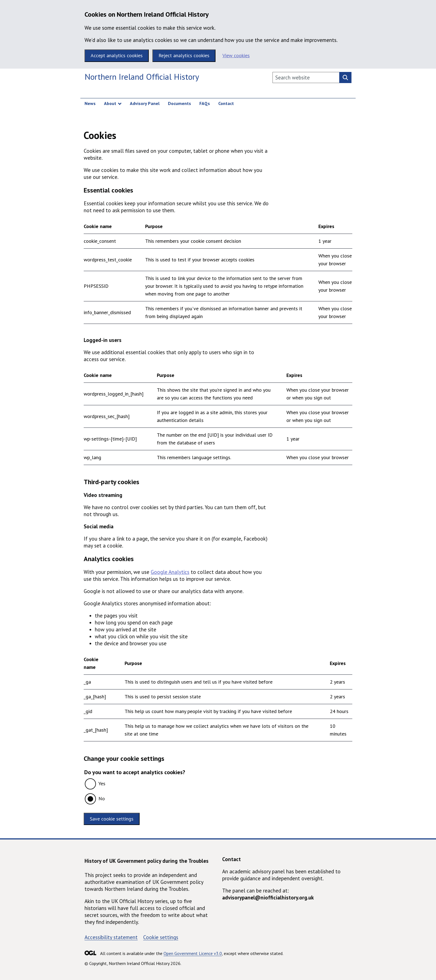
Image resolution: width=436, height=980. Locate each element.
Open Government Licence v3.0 (193, 953)
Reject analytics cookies (184, 55)
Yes (102, 783)
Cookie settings (161, 937)
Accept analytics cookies (117, 55)
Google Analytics (170, 572)
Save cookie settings (112, 819)
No (102, 798)
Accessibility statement (111, 937)
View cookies (236, 55)
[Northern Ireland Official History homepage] (142, 77)
